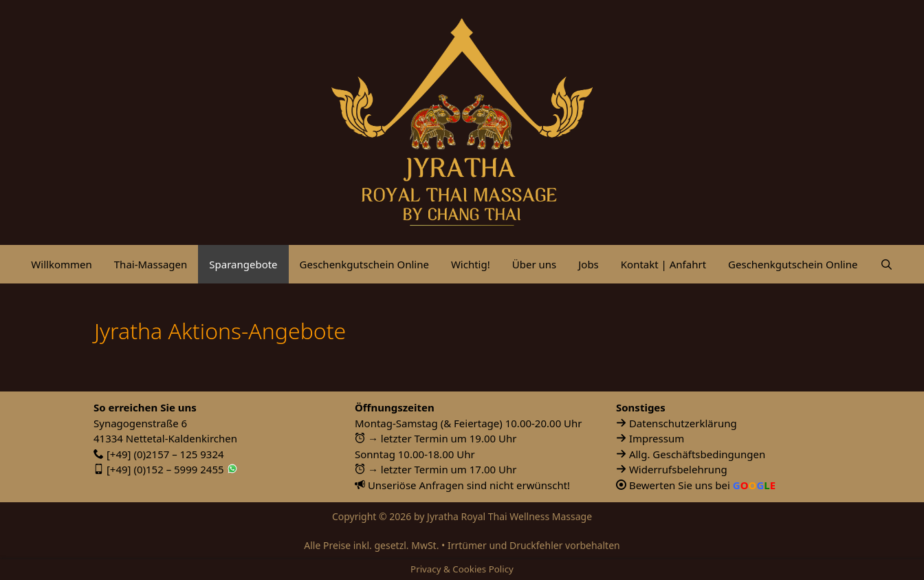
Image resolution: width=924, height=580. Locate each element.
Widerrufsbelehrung (678, 469)
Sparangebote (243, 264)
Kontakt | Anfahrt (663, 264)
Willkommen (61, 264)
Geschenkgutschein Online (364, 264)
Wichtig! (471, 264)
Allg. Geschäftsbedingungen (697, 454)
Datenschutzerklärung (683, 423)
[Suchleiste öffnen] (886, 264)
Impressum (657, 438)
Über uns (534, 264)
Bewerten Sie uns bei (702, 485)
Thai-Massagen (151, 264)
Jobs (588, 264)
